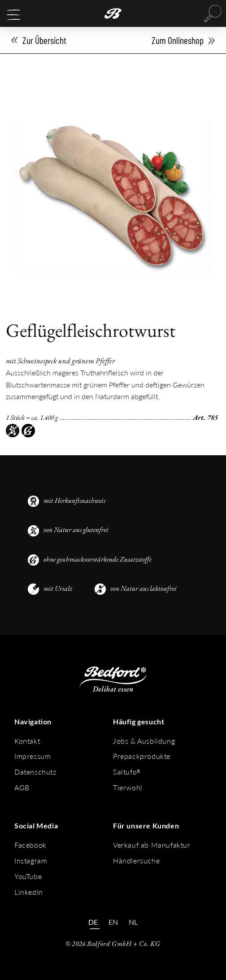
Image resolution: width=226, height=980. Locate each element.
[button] (13, 15)
